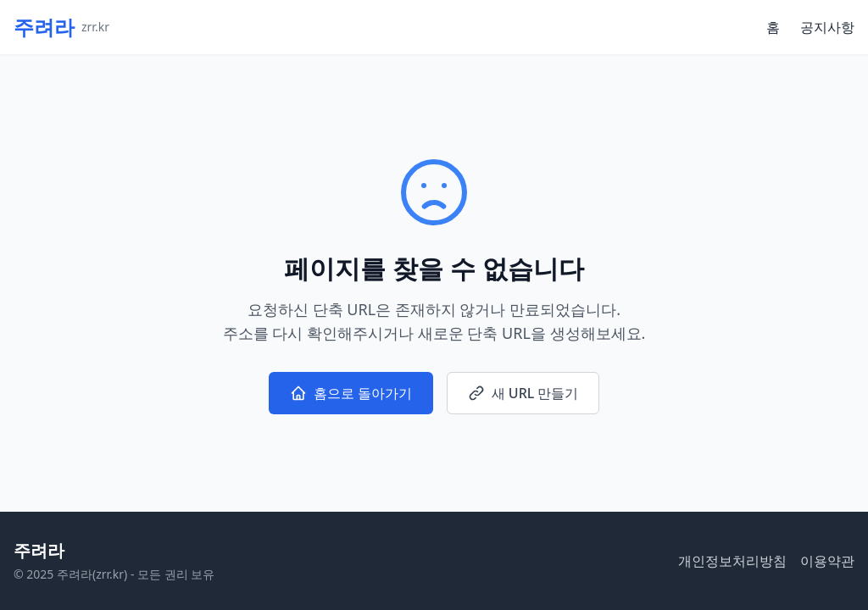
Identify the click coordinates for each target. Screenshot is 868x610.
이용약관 (827, 561)
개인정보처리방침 (732, 561)
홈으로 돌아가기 (351, 393)
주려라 (39, 550)
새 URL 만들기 (523, 393)
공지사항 (827, 27)
